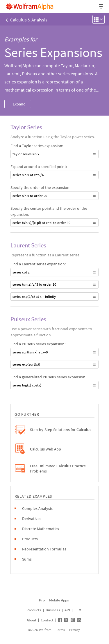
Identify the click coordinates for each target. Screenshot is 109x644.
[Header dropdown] (101, 7)
